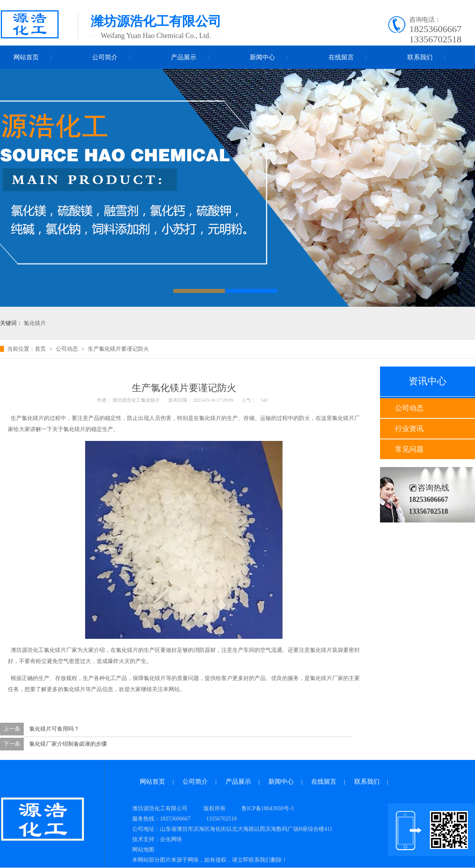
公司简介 (105, 57)
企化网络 (171, 839)
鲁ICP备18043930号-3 (267, 808)
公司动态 (409, 408)
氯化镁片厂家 (61, 650)
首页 (40, 349)
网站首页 (26, 57)
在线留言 (341, 57)
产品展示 (184, 57)
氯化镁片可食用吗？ (54, 729)
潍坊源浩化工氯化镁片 (136, 400)
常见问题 (409, 449)
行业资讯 (409, 429)
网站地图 (143, 850)
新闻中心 (262, 57)
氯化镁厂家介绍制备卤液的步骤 (68, 744)
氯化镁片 (35, 323)
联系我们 (420, 57)
